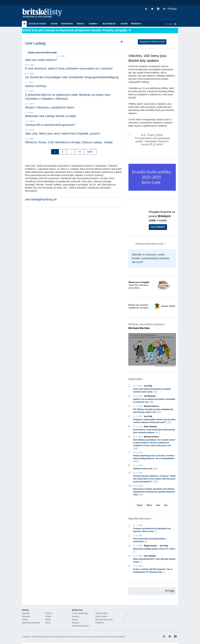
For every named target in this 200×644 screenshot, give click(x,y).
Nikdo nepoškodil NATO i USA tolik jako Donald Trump (154, 561)
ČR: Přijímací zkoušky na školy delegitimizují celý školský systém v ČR (153, 411)
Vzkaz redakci (101, 616)
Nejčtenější (110, 24)
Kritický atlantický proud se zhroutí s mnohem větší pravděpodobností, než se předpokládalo (154, 459)
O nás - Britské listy (80, 613)
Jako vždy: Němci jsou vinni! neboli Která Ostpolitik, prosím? (63, 134)
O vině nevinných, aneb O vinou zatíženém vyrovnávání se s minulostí (69, 69)
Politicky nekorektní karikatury (147, 326)
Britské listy (44, 13)
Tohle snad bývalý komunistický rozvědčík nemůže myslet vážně (152, 391)
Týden (140, 505)
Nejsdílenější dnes (139, 519)
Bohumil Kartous (151, 406)
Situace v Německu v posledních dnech (50, 107)
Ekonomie (26, 616)
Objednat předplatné (152, 42)
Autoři (124, 24)
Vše (166, 505)
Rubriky (94, 24)
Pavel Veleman (150, 427)
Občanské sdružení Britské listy (52, 637)
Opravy (75, 620)
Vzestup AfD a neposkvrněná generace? (50, 125)
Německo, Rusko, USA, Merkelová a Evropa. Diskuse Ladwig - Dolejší (69, 142)
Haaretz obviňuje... (37, 86)
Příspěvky (136, 24)
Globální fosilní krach (145, 469)
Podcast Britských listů (146, 244)
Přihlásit (170, 9)
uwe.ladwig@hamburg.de (41, 199)
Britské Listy (153, 616)
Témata (81, 24)
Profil (45, 53)
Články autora (35, 53)
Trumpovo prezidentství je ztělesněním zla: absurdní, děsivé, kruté (152, 530)
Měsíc (149, 505)
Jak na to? (137, 262)
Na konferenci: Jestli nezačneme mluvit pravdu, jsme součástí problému (154, 431)
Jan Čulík (148, 386)
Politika (48, 616)
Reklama (76, 623)
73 (80, 152)
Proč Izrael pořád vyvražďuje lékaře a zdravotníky (150, 540)
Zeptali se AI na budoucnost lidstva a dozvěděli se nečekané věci (154, 401)
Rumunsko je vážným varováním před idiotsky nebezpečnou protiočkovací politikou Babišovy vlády (154, 492)
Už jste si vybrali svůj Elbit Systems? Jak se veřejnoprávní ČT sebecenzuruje (153, 571)
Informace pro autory (104, 620)
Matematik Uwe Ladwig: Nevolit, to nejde (50, 116)
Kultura (25, 620)
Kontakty (76, 616)
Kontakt (53, 53)
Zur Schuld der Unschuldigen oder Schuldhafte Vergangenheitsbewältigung (72, 77)
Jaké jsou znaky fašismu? (41, 60)
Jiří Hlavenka (150, 396)
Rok (158, 505)
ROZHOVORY (67, 24)
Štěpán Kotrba (150, 546)
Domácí (49, 613)
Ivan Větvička (150, 556)
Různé (48, 623)
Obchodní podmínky (80, 626)
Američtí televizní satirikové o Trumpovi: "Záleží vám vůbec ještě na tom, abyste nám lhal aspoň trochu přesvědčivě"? (154, 479)
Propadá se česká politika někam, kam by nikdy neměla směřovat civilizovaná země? (154, 421)
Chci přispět (158, 227)
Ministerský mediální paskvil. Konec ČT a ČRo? (154, 550)
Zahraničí (26, 613)
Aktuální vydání (38, 24)
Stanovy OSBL (101, 613)
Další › (90, 152)
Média (48, 620)
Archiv (54, 24)
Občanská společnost (31, 623)
